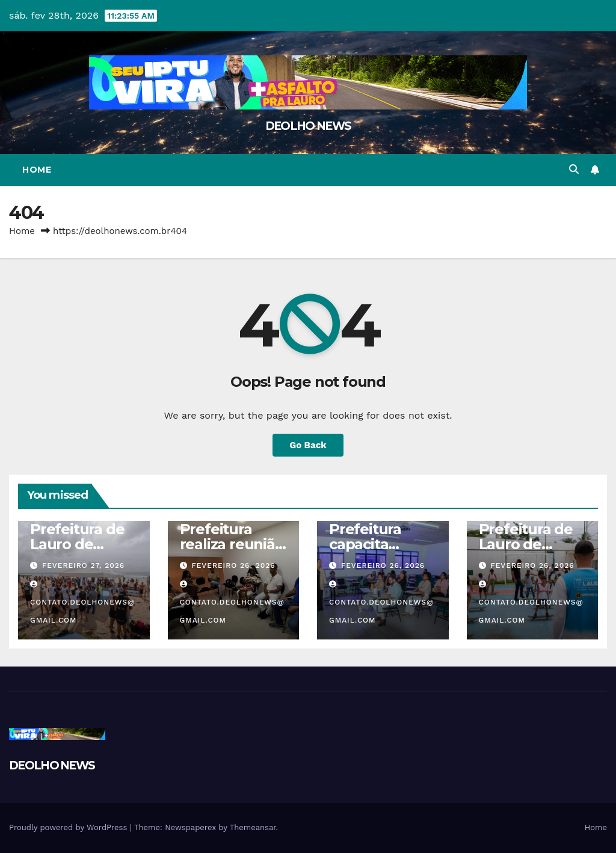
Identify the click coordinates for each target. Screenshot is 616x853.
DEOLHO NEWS (308, 126)
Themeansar (253, 827)
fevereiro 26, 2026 (233, 565)
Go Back (308, 445)
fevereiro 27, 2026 (83, 565)
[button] (574, 169)
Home (37, 170)
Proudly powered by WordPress (69, 827)
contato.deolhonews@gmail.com (82, 602)
